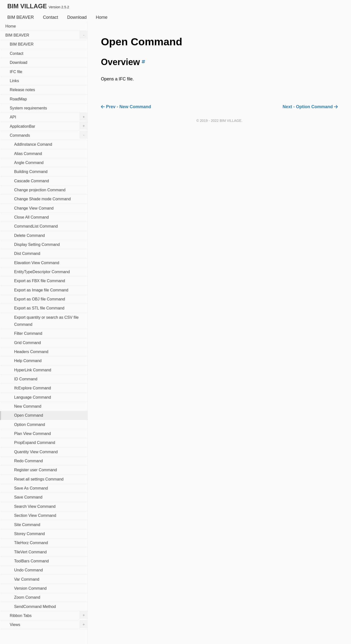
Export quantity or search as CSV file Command (46, 321)
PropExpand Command (35, 442)
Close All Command (31, 217)
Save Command (28, 497)
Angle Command (29, 163)
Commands (49, 135)
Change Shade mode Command (42, 199)
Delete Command (29, 235)
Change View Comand (34, 208)
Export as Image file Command (41, 290)
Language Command (33, 397)
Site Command (27, 525)
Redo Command (29, 461)
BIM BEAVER (21, 17)
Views (49, 624)
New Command (28, 406)
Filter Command (28, 333)
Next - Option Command (310, 107)
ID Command (26, 379)
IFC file (16, 72)
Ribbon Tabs (49, 615)
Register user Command (35, 470)
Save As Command (31, 488)
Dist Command (27, 253)
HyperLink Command (33, 370)
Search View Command (35, 506)
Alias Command (28, 154)
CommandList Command (36, 226)
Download (77, 17)
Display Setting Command (37, 244)
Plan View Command (33, 433)
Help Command (28, 361)
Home (102, 17)
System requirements (28, 108)
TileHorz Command (31, 543)
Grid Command (28, 343)
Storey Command (29, 534)
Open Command (29, 415)
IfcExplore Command (33, 388)
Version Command (30, 588)
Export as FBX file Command (40, 281)
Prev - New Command (126, 107)
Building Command (31, 172)
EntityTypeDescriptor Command (42, 272)
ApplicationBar (49, 126)
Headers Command (31, 352)
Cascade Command (32, 181)
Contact (50, 17)
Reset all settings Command (39, 479)
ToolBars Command (31, 561)
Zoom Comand (27, 597)
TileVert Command (30, 552)
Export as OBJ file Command (40, 299)
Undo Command (29, 570)
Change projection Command (40, 190)
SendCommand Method (35, 606)
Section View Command (35, 515)
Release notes (22, 90)
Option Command (30, 424)
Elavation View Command (37, 263)
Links (14, 81)
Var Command (27, 579)
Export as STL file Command (39, 308)
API (49, 117)
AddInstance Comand (33, 144)
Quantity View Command (36, 452)
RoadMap (18, 99)
